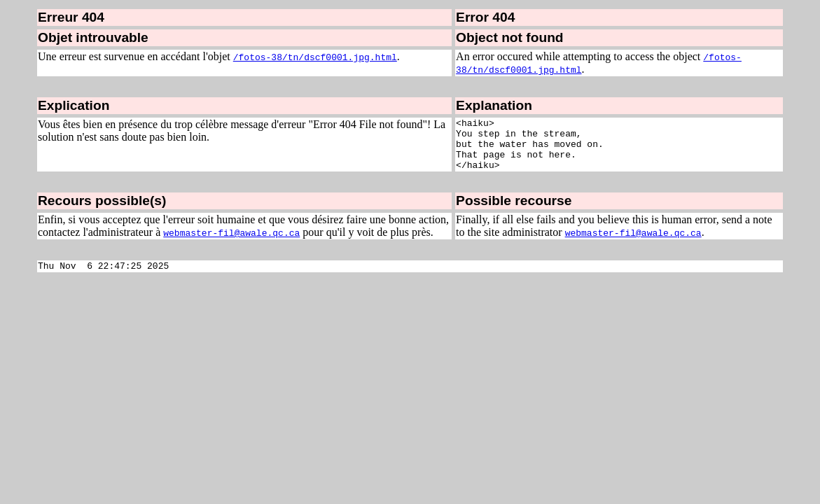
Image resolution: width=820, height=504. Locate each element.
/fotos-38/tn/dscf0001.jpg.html (315, 57)
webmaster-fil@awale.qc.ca (231, 243)
